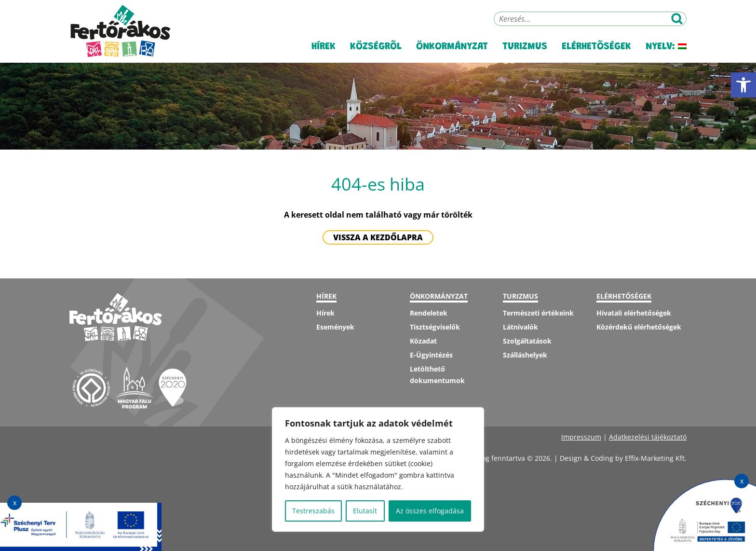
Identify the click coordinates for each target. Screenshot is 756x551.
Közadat (423, 341)
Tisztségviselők (435, 327)
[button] (743, 85)
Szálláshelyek (525, 355)
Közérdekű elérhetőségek (639, 327)
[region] (378, 469)
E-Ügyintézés (431, 355)
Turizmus (525, 48)
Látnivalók (520, 327)
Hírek (324, 48)
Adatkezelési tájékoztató (648, 437)
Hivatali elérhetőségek (634, 313)
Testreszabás (313, 511)
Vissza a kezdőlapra (378, 237)
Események (335, 327)
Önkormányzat (452, 48)
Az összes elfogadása (430, 511)
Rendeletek (429, 313)
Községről (376, 48)
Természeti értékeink (538, 313)
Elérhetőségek (596, 48)
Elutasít (365, 511)
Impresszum (581, 437)
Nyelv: (666, 48)
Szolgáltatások (527, 341)
